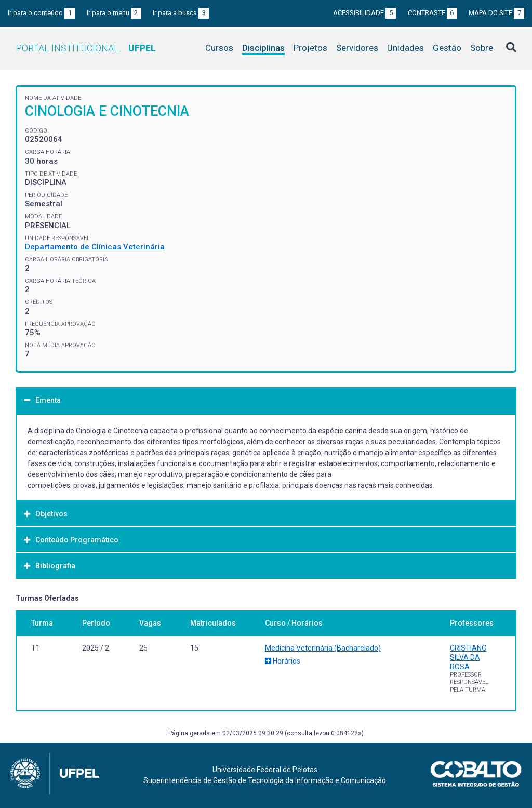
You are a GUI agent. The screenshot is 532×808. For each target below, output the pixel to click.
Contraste (433, 13)
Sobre (482, 48)
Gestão (447, 48)
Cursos (219, 48)
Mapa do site (496, 13)
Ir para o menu (114, 13)
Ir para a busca (181, 13)
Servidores (357, 48)
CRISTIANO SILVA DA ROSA (468, 657)
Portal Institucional (86, 48)
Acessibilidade (364, 13)
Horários (283, 661)
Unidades (405, 48)
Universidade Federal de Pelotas (265, 770)
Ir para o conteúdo (41, 13)
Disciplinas (263, 48)
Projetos (310, 48)
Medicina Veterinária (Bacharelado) (323, 648)
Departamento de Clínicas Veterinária (95, 247)
